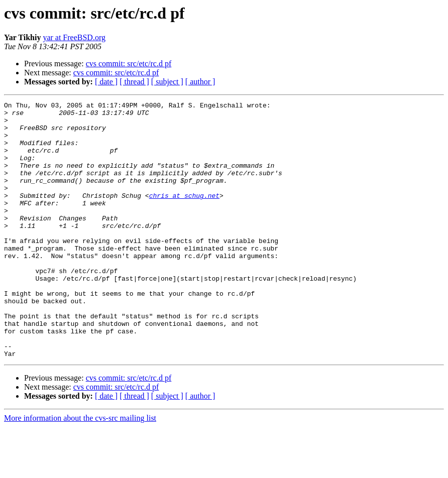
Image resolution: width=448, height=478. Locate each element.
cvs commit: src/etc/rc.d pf (129, 64)
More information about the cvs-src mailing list (80, 469)
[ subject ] (167, 82)
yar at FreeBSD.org (74, 37)
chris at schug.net (184, 215)
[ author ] (200, 82)
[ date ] (106, 82)
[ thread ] (134, 82)
